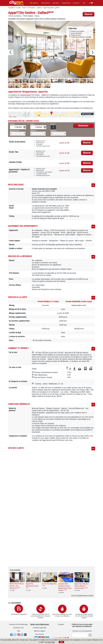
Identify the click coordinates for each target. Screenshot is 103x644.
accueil (18, 8)
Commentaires (61, 19)
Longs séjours (56, 3)
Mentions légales (40, 631)
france (24, 8)
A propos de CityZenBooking (18, 624)
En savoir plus (50, 642)
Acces (42, 19)
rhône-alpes (32, 8)
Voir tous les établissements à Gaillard (82, 595)
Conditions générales (50, 19)
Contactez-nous (18, 628)
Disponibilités (12, 19)
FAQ (18, 631)
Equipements (30, 19)
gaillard (39, 8)
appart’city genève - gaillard (51, 8)
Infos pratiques (21, 19)
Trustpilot (61, 624)
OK (61, 642)
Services (37, 19)
